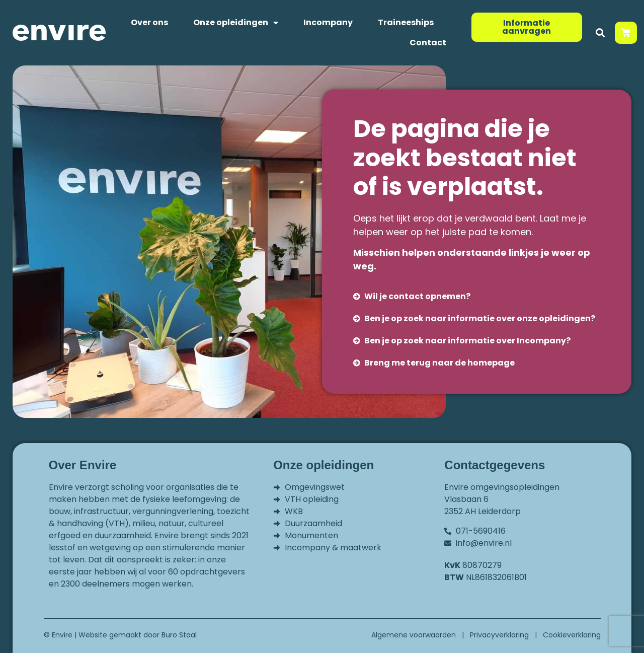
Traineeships (406, 22)
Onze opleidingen (236, 23)
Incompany (328, 22)
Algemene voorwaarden (414, 635)
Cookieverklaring (572, 635)
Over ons (149, 22)
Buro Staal (179, 635)
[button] (600, 33)
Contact (428, 43)
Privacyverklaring (499, 635)
